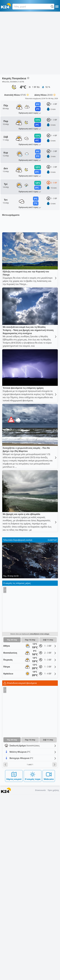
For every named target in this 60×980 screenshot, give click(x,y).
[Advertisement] (30, 43)
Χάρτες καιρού (14, 962)
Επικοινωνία (40, 976)
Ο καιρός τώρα (33, 962)
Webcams (49, 962)
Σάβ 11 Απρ (48, 826)
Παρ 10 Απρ (30, 826)
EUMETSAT (52, 726)
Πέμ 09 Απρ (12, 826)
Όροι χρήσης (53, 976)
